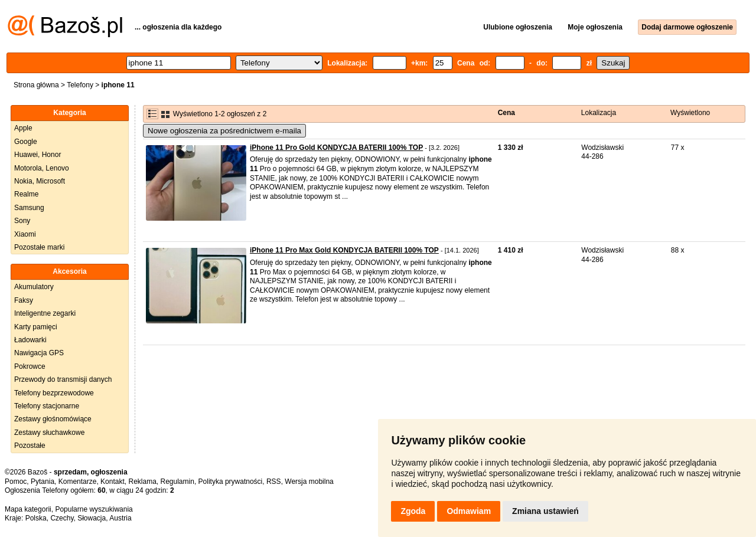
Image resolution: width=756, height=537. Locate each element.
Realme (26, 194)
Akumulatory (34, 287)
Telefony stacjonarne (47, 406)
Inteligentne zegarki (45, 313)
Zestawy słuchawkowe (49, 433)
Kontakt (113, 482)
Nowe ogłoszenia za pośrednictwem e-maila (224, 131)
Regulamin (177, 482)
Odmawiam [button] (469, 511)
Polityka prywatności (231, 482)
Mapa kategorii (28, 509)
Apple (23, 128)
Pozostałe (30, 446)
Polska (36, 518)
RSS (274, 482)
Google (26, 142)
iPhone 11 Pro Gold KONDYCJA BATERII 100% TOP (336, 148)
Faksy (24, 300)
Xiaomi (25, 234)
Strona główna (36, 85)
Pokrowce (30, 366)
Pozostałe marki (39, 247)
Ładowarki (30, 340)
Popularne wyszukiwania (94, 509)
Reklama (142, 482)
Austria (120, 518)
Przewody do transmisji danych (63, 379)
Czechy (62, 518)
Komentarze (78, 482)
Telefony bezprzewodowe (54, 393)
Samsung (29, 208)
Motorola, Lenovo (42, 168)
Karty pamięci (36, 327)
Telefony (80, 85)
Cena (506, 113)
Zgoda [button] (413, 511)
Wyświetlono (690, 113)
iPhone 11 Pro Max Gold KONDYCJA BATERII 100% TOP (344, 250)
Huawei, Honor (38, 155)
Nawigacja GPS (39, 353)
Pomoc (16, 482)
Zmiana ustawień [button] (545, 511)
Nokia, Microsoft (40, 181)
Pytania (43, 482)
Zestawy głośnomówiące (53, 419)
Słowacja (92, 518)
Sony (22, 221)
